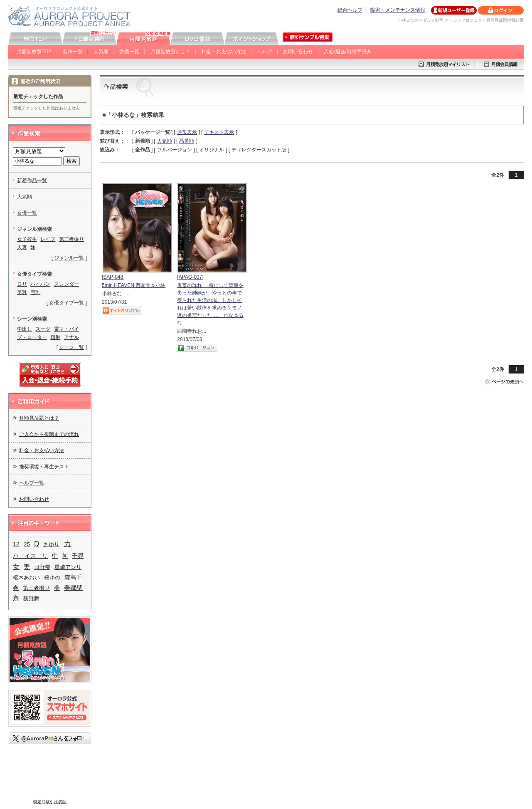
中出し (25, 329)
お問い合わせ (298, 52)
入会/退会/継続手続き (348, 52)
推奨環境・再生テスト (44, 467)
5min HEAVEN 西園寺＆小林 (134, 285)
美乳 (22, 292)
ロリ (22, 284)
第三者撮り (71, 239)
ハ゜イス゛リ (30, 556)
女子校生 (27, 239)
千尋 (78, 556)
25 (27, 544)
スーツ (43, 329)
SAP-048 (113, 277)
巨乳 (35, 292)
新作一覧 (73, 52)
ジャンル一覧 (69, 258)
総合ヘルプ (350, 10)
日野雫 (42, 567)
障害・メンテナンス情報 (398, 10)
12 (16, 544)
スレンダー (66, 284)
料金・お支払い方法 (224, 52)
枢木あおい (26, 578)
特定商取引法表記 (50, 802)
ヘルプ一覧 (32, 483)
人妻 (22, 247)
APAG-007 (190, 277)
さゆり (51, 544)
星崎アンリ (68, 567)
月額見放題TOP (34, 52)
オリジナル (212, 150)
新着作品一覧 (32, 181)
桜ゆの (52, 578)
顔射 (55, 337)
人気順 (101, 52)
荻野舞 (31, 598)
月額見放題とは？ (170, 52)
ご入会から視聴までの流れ (49, 434)
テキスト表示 (219, 132)
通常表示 (187, 132)
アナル (71, 337)
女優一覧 (129, 52)
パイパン (40, 284)
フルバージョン (175, 150)
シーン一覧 (71, 347)
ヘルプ (265, 52)
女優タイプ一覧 (66, 303)
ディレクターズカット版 (259, 150)
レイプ (48, 239)
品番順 (187, 141)
